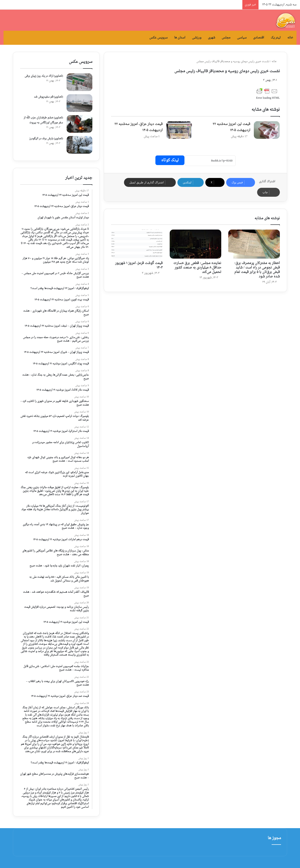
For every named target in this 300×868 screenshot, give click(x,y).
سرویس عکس (158, 38)
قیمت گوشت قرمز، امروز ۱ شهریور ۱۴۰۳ (139, 265)
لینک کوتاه (170, 160)
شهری (212, 38)
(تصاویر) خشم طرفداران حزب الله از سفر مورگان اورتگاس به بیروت (43, 120)
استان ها (180, 38)
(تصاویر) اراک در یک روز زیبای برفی (44, 76)
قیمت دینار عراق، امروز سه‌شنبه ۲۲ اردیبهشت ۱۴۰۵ (139, 127)
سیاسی (242, 38)
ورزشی (197, 38)
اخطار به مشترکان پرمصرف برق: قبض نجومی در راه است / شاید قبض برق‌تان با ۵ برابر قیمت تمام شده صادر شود (257, 270)
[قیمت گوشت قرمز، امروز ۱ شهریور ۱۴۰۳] (137, 244)
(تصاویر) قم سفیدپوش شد (49, 97)
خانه (290, 38)
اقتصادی (259, 38)
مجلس (226, 38)
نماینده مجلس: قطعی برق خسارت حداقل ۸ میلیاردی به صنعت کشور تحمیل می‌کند (197, 268)
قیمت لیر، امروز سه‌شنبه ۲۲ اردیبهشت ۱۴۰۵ (231, 127)
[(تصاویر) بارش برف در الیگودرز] (79, 145)
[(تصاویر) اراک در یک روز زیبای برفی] (79, 82)
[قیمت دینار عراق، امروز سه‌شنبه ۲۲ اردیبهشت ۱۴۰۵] (179, 130)
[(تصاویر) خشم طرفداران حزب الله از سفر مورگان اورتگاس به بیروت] (79, 124)
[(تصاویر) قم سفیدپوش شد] (79, 103)
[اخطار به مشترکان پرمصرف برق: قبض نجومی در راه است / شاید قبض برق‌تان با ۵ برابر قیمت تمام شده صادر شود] (254, 244)
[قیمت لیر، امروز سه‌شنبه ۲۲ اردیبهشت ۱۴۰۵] (267, 130)
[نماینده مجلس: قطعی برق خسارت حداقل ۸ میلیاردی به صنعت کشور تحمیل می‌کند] (195, 244)
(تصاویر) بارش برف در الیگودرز (46, 139)
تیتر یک (276, 38)
